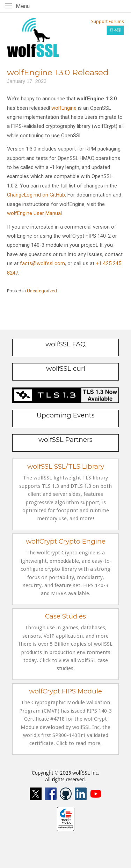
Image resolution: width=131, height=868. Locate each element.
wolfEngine (64, 108)
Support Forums (108, 21)
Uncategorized (42, 291)
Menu (24, 6)
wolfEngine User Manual (34, 213)
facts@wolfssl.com (42, 263)
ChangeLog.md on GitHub (36, 195)
